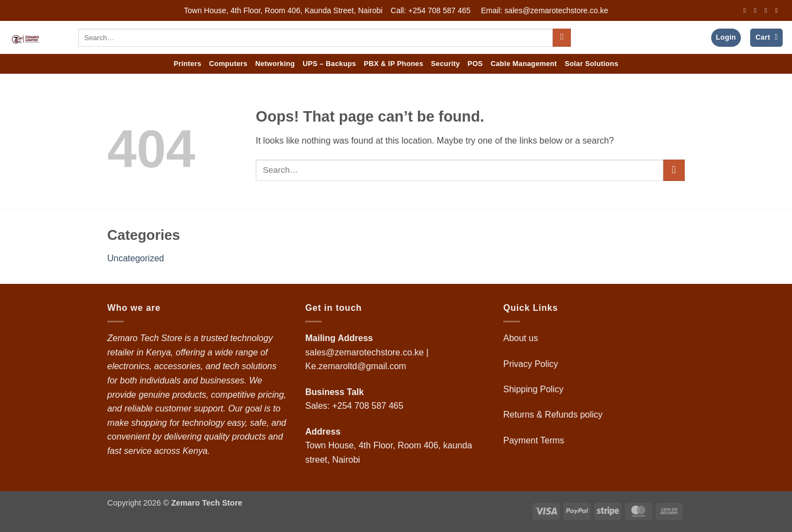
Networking (275, 64)
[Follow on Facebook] (747, 10)
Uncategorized (136, 258)
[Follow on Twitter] (768, 10)
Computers (228, 64)
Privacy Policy (531, 364)
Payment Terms (535, 440)
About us (522, 338)
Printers (188, 64)
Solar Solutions (592, 64)
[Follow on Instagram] (757, 10)
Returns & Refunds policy (553, 415)
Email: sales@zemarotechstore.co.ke (544, 10)
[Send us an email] (778, 10)
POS (475, 64)
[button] (726, 38)
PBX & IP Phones (393, 64)
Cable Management (524, 64)
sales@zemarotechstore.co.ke (364, 352)
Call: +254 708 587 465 (430, 10)
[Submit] (562, 38)
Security (446, 64)
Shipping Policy (535, 389)
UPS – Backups (329, 64)
